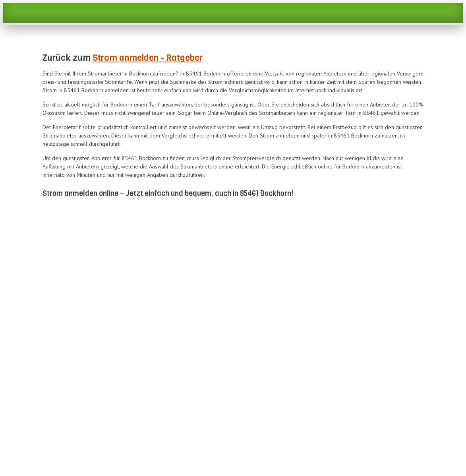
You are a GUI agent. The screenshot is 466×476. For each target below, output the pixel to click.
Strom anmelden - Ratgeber (148, 58)
